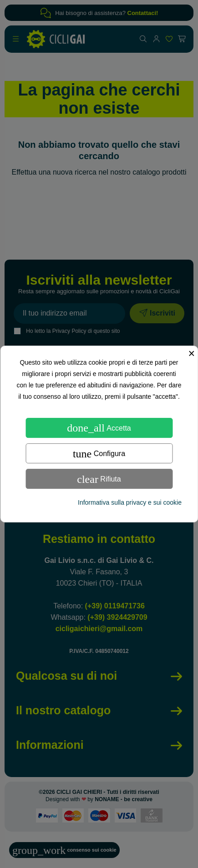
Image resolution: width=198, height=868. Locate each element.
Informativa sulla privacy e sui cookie (130, 502)
